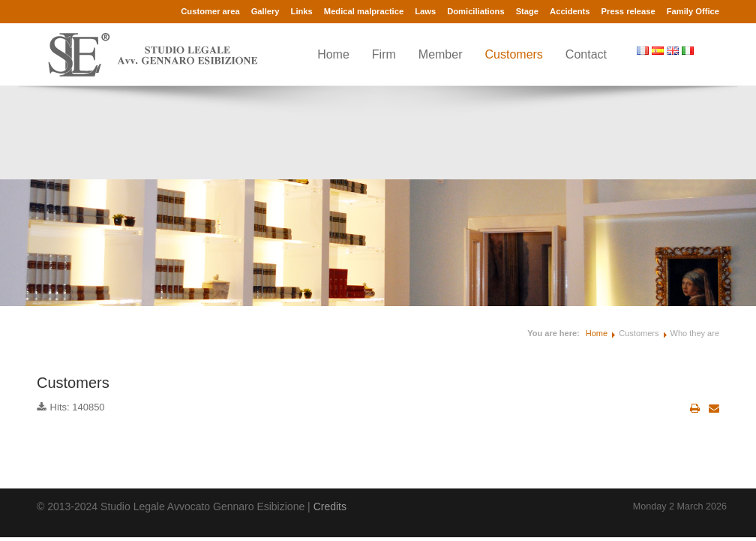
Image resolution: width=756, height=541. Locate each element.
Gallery (265, 11)
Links (302, 11)
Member (441, 54)
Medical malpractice (364, 11)
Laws (425, 11)
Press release (628, 11)
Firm (384, 54)
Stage (527, 11)
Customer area (210, 11)
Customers (514, 54)
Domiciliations (475, 11)
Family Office (693, 11)
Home (333, 54)
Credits (330, 506)
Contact (586, 54)
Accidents (570, 11)
